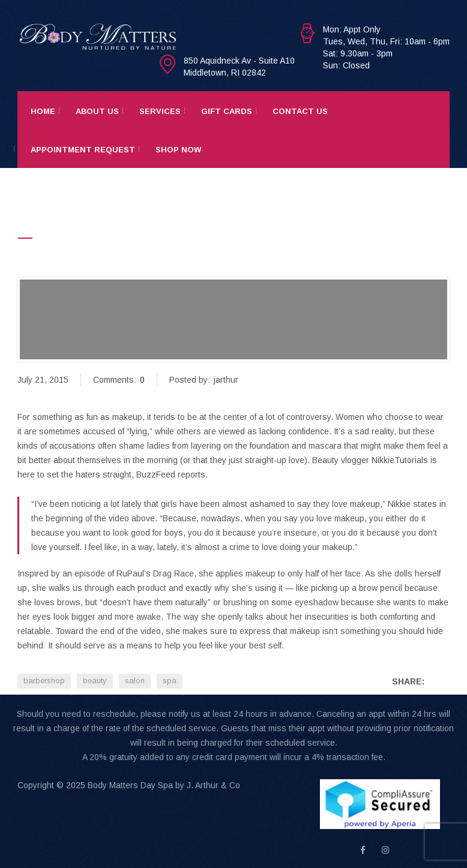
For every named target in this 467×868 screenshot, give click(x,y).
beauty (95, 681)
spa (170, 681)
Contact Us (300, 111)
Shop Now (178, 150)
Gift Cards (227, 111)
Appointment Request (83, 150)
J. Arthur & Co (213, 785)
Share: (408, 681)
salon (135, 681)
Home (43, 111)
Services (160, 111)
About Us (97, 111)
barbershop (44, 681)
